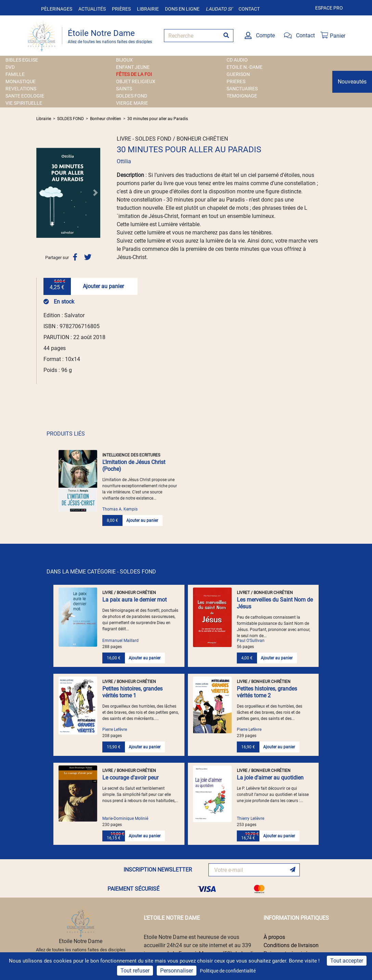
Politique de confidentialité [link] (228, 971)
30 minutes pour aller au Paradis (158, 119)
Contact (249, 9)
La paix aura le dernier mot (134, 600)
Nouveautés (352, 82)
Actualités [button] (92, 9)
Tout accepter (347, 961)
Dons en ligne (182, 9)
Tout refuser (135, 971)
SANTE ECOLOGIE (25, 96)
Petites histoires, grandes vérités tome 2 (267, 692)
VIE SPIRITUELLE (24, 103)
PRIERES (236, 81)
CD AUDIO (237, 60)
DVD (10, 67)
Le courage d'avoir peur (130, 778)
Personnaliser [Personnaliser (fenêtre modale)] (177, 971)
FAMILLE (15, 74)
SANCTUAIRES (242, 89)
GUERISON (238, 74)
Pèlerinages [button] (57, 9)
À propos (274, 937)
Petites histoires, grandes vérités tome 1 (132, 692)
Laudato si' (219, 9)
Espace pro (329, 8)
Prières (121, 9)
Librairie (148, 9)
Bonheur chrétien (106, 119)
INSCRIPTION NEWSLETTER (158, 870)
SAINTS (124, 89)
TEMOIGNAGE (242, 96)
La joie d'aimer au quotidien (270, 778)
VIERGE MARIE (132, 103)
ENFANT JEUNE (133, 67)
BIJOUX (124, 60)
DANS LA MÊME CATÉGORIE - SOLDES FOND (101, 572)
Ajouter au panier (103, 286)
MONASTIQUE (21, 81)
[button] (41, 193)
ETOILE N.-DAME (245, 67)
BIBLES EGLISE (22, 60)
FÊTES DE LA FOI (134, 74)
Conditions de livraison (291, 945)
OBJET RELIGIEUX (136, 81)
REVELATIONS (21, 89)
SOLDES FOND (132, 96)
